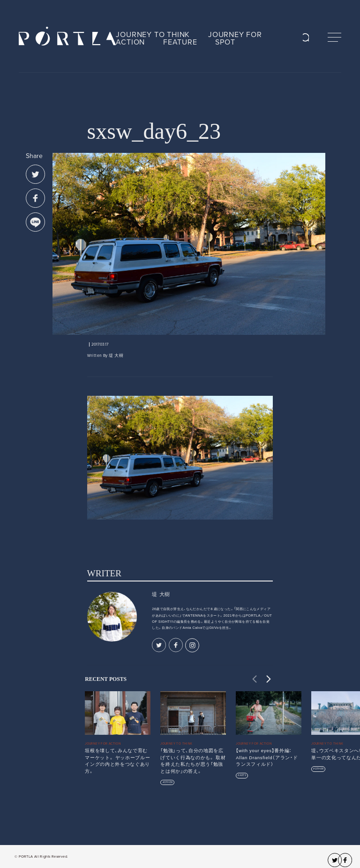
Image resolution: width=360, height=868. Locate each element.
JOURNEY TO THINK (153, 35)
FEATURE (180, 42)
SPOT (225, 42)
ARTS (243, 775)
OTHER (168, 782)
